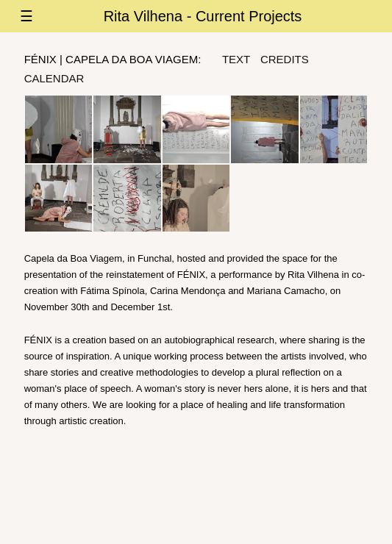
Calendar (54, 78)
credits (285, 59)
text (236, 59)
